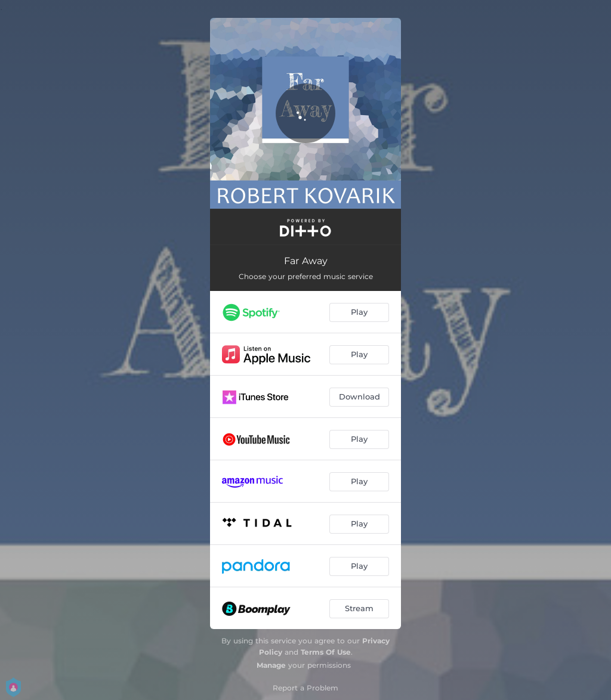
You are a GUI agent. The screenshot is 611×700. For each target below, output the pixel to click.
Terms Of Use (326, 652)
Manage (271, 665)
